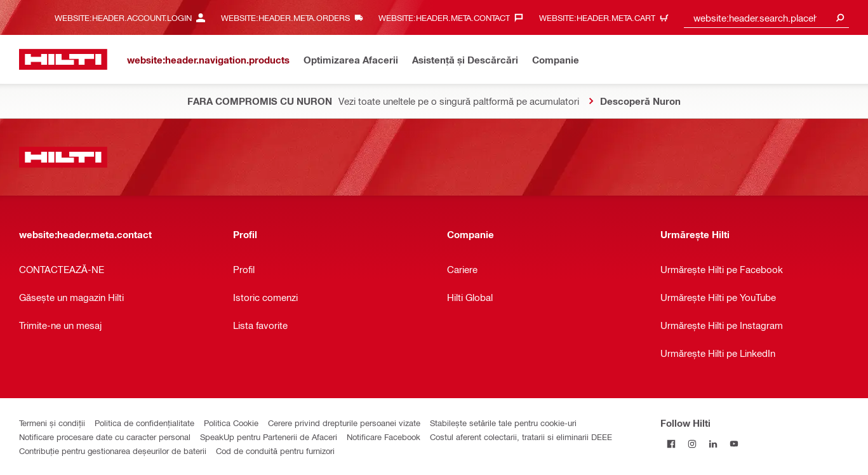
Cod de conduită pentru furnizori (275, 451)
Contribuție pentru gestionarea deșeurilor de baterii (113, 451)
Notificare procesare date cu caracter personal (105, 437)
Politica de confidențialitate (144, 423)
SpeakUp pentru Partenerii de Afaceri (269, 437)
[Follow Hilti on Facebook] (671, 444)
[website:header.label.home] (63, 59)
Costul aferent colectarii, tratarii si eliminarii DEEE (521, 437)
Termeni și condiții (52, 423)
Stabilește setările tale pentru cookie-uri (503, 423)
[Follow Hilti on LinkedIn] (713, 444)
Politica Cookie (231, 423)
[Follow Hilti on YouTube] (734, 444)
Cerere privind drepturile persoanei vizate (344, 423)
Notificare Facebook (384, 437)
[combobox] (766, 17)
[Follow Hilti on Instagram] (692, 444)
